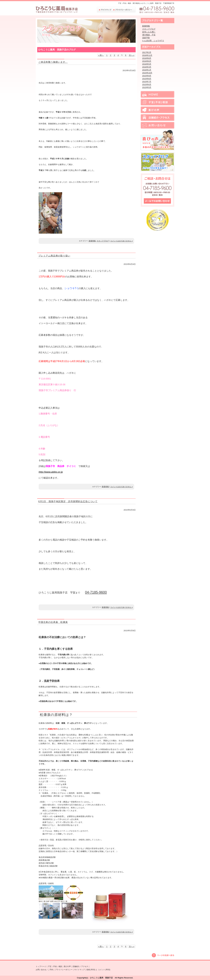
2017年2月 (147, 52)
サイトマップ (79, 970)
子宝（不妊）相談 (55, 966)
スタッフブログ (103, 241)
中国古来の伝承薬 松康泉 (53, 622)
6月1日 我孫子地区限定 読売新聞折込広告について (68, 501)
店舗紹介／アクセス (80, 966)
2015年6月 (147, 84)
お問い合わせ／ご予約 (44, 970)
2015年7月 (147, 82)
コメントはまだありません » (121, 241)
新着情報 (92, 241)
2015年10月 (147, 73)
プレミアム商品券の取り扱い (54, 256)
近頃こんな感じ (149, 32)
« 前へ (101, 55)
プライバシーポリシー (64, 970)
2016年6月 (147, 61)
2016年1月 (147, 70)
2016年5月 (147, 64)
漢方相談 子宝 (149, 35)
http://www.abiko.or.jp (51, 472)
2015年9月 (147, 76)
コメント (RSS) (104, 970)
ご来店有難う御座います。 (53, 62)
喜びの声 (67, 966)
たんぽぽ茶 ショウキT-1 (153, 41)
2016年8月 (147, 58)
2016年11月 (147, 55)
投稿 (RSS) (91, 970)
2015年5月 (147, 87)
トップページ (41, 966)
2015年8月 (147, 79)
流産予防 (146, 38)
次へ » (132, 55)
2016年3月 (147, 67)
